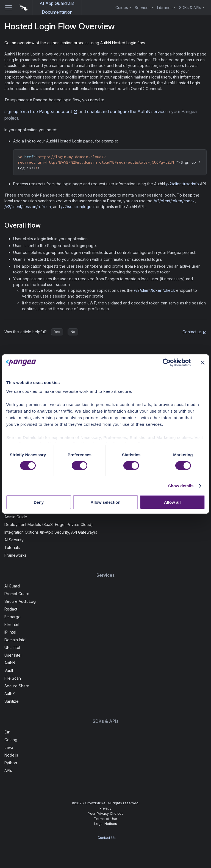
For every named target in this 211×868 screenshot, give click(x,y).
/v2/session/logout (78, 207)
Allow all (172, 502)
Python (11, 763)
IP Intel (10, 632)
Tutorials (12, 548)
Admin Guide (16, 517)
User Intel (13, 655)
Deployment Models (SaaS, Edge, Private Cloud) (49, 524)
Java (9, 747)
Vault (9, 670)
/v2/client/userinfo (182, 184)
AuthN (10, 663)
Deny (39, 502)
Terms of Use (105, 819)
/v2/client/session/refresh (28, 207)
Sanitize (12, 701)
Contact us (195, 332)
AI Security (14, 540)
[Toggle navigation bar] (6, 8)
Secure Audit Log (20, 601)
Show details (181, 486)
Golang (11, 740)
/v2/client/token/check (174, 201)
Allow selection (105, 502)
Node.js (11, 755)
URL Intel (12, 647)
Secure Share (17, 686)
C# (7, 732)
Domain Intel (15, 640)
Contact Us (107, 838)
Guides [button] (122, 8)
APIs (8, 770)
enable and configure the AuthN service (126, 111)
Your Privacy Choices (106, 814)
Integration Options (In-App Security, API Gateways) (51, 532)
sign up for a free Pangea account (41, 111)
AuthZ (10, 694)
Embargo (13, 617)
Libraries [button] (165, 8)
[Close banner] (203, 363)
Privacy (105, 808)
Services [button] (143, 8)
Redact (11, 609)
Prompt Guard (17, 594)
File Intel (12, 624)
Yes (57, 332)
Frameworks (16, 555)
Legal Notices (106, 824)
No (73, 332)
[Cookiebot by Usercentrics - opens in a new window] (167, 363)
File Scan (13, 678)
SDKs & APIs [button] (190, 8)
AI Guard (12, 586)
